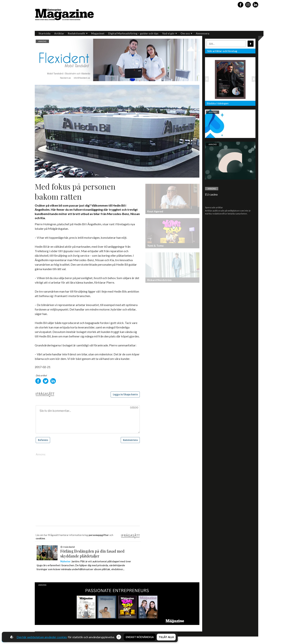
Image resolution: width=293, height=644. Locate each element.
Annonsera (203, 33)
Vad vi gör (169, 33)
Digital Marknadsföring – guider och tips (133, 33)
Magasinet (98, 33)
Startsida (44, 33)
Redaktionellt (78, 33)
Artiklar (59, 33)
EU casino (211, 194)
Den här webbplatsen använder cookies (42, 637)
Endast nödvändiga (140, 637)
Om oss (186, 33)
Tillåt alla (166, 637)
